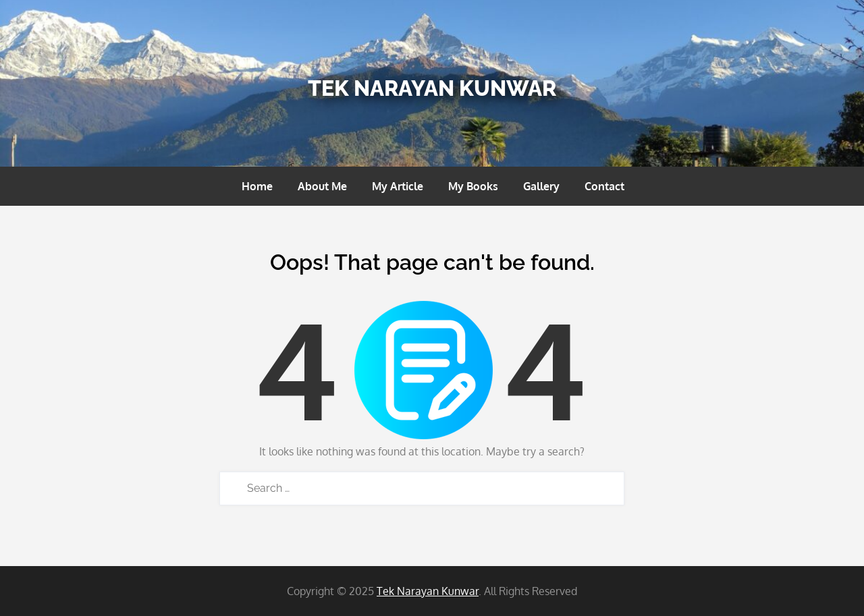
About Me (322, 186)
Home (257, 186)
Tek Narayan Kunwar (432, 88)
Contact (604, 186)
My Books (473, 186)
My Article (398, 186)
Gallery (541, 186)
